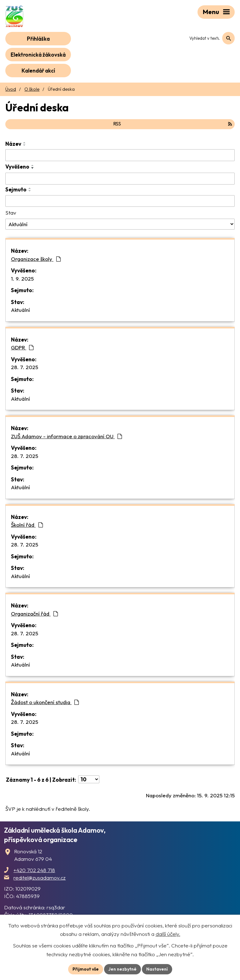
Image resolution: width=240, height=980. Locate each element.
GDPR (22, 347)
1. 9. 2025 (22, 279)
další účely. (168, 934)
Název (13, 144)
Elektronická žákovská (38, 55)
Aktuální (20, 310)
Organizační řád (35, 614)
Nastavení (157, 969)
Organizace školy (36, 259)
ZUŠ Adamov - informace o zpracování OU (67, 436)
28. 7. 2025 (25, 367)
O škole (32, 89)
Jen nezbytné (122, 969)
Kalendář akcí (38, 71)
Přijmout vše (86, 969)
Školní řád (27, 525)
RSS (172, 124)
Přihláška (38, 39)
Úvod (11, 89)
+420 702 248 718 (34, 870)
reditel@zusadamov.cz (40, 878)
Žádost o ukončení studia (45, 702)
